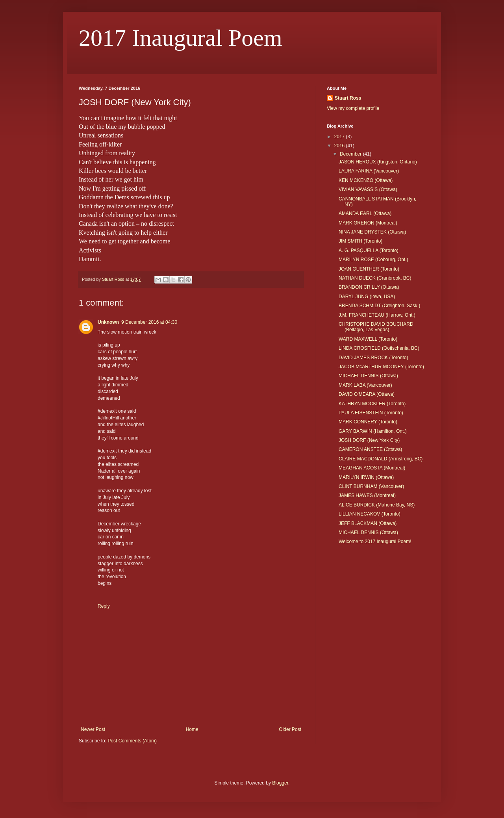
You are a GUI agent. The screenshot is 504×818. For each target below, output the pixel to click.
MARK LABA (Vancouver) (365, 385)
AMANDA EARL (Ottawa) (365, 213)
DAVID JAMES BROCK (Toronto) (373, 358)
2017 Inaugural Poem (181, 38)
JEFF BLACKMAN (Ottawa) (368, 523)
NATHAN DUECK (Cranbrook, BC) (375, 278)
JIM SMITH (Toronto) (360, 241)
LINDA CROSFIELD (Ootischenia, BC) (379, 348)
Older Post (290, 729)
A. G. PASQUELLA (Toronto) (369, 250)
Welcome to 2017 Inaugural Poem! (375, 542)
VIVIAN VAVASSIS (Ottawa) (368, 189)
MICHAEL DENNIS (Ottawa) (368, 376)
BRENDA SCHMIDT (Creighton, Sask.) (379, 306)
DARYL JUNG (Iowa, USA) (367, 297)
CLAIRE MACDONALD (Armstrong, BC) (381, 459)
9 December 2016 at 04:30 (149, 322)
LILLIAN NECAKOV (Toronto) (370, 514)
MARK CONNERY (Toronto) (368, 422)
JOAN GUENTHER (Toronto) (369, 269)
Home (192, 729)
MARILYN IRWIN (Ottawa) (366, 477)
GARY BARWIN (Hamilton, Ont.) (373, 431)
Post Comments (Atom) (132, 741)
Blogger (280, 783)
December (351, 154)
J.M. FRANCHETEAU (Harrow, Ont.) (377, 315)
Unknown (108, 322)
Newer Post (93, 729)
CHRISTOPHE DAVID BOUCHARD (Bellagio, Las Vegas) (376, 327)
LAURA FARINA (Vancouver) (369, 171)
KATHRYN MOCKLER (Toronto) (372, 404)
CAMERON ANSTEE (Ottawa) (370, 449)
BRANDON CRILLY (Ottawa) (369, 287)
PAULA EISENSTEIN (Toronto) (371, 413)
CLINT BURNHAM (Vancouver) (371, 486)
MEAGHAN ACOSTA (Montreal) (372, 468)
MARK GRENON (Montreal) (368, 223)
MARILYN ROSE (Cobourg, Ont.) (373, 260)
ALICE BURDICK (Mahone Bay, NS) (377, 505)
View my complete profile (353, 108)
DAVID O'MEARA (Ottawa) (367, 394)
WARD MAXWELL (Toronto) (368, 339)
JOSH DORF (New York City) (369, 440)
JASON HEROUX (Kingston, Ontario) (378, 162)
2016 (340, 146)
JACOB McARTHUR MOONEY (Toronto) (381, 367)
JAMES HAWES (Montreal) (367, 495)
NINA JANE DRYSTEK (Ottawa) (372, 232)
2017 (340, 137)
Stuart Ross (348, 98)
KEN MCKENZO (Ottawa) (366, 180)
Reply (104, 606)
